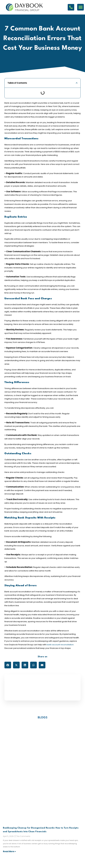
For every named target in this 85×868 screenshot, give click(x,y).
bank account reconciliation (60, 645)
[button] (80, 7)
